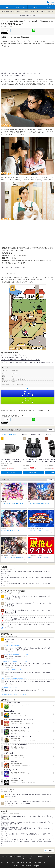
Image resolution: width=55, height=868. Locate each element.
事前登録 (22, 16)
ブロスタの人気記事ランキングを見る (11, 687)
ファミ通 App (7, 3)
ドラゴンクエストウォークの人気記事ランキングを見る (15, 654)
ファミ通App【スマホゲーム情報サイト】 (12, 12)
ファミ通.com (48, 856)
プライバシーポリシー (29, 856)
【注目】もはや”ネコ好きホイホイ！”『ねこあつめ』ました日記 (20, 360)
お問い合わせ (5, 856)
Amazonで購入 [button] (11, 472)
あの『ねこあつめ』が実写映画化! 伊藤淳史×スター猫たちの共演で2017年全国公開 (27, 362)
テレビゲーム (48, 434)
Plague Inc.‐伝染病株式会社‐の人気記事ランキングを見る (15, 679)
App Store (27, 393)
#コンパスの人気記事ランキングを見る (11, 645)
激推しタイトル (31, 16)
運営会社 (19, 856)
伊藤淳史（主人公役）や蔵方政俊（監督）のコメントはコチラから (21, 73)
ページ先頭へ (50, 850)
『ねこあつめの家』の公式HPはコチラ (13, 75)
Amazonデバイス (36, 434)
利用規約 (13, 856)
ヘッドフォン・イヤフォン (10, 434)
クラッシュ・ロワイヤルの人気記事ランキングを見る (14, 661)
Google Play (27, 401)
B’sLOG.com (27, 858)
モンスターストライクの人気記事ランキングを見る (14, 694)
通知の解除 (40, 856)
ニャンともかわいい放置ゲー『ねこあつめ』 (15, 355)
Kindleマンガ (24, 434)
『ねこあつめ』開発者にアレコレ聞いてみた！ (15, 357)
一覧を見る (51, 430)
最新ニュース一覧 (30, 12)
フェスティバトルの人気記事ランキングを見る (13, 670)
